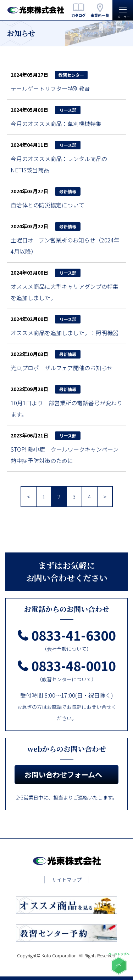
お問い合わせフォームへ (63, 775)
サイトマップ (67, 879)
